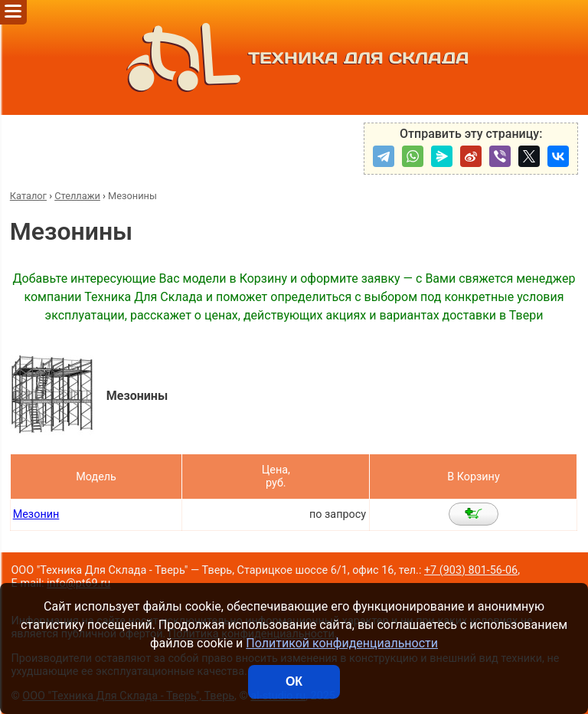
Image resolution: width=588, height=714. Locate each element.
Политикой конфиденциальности (342, 643)
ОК (294, 681)
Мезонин (36, 514)
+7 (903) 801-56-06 (471, 570)
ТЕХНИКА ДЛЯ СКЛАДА (294, 57)
